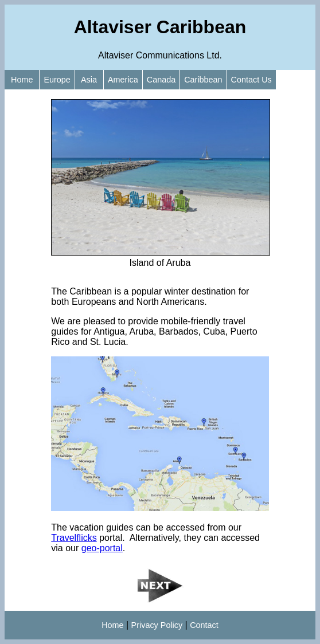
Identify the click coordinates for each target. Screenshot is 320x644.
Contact (204, 625)
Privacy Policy (157, 625)
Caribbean (203, 80)
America (123, 80)
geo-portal (102, 548)
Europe (57, 80)
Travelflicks (74, 538)
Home (22, 80)
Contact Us (251, 80)
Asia (89, 80)
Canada (161, 80)
